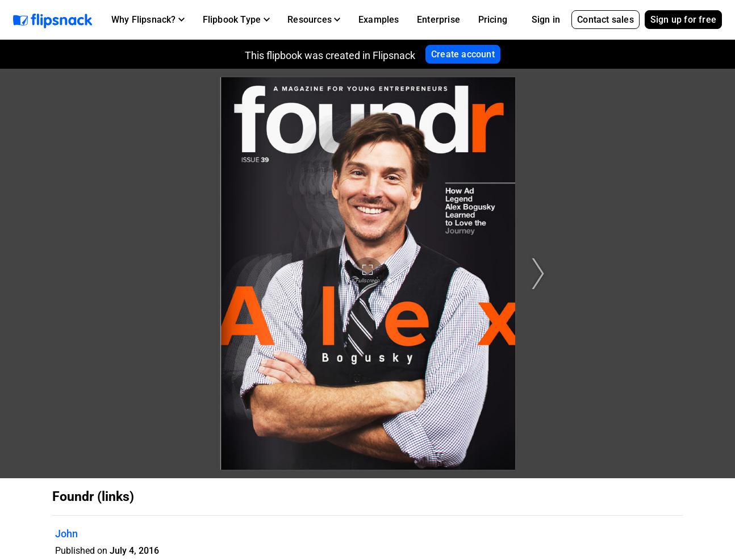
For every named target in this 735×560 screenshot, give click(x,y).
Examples (379, 20)
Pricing (493, 20)
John (66, 534)
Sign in (546, 20)
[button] (148, 20)
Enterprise (439, 20)
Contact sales (605, 20)
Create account (463, 54)
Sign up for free (683, 20)
